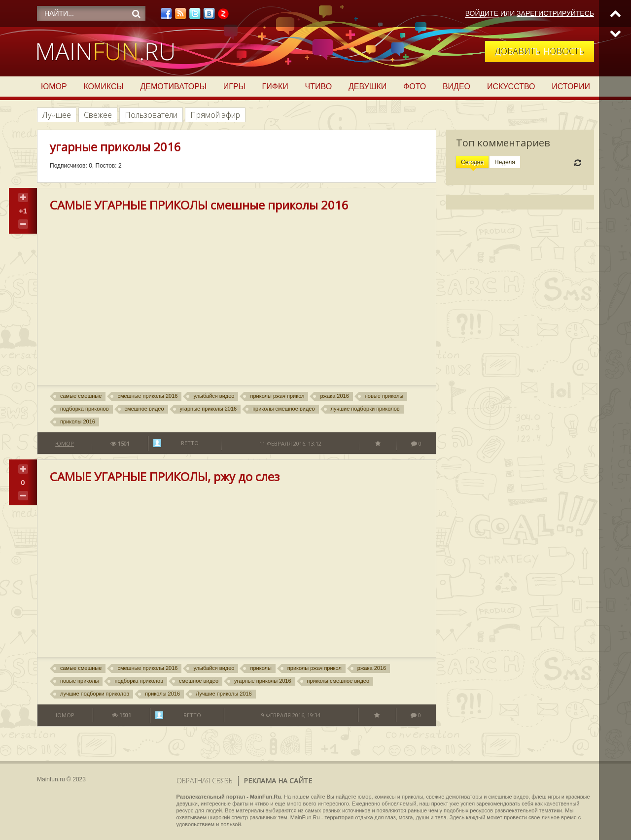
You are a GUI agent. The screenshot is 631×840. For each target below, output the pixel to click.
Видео (456, 87)
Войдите (482, 13)
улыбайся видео (214, 396)
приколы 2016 (78, 421)
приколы (261, 668)
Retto (190, 443)
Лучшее (57, 115)
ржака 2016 (334, 396)
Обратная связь (205, 781)
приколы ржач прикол (277, 396)
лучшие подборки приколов (365, 409)
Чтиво (319, 87)
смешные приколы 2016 (147, 396)
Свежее (98, 115)
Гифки (275, 87)
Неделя (505, 162)
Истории (571, 87)
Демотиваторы (174, 87)
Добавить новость (540, 51)
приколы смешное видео (283, 409)
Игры (234, 87)
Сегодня (472, 162)
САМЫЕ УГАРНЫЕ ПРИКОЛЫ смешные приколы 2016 (199, 205)
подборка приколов (85, 409)
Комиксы (103, 87)
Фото (415, 87)
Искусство (511, 87)
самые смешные (81, 396)
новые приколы (384, 396)
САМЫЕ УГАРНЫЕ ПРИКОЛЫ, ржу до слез (165, 476)
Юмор (54, 87)
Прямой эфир (215, 115)
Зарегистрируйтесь (555, 13)
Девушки (368, 87)
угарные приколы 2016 (209, 409)
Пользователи (151, 115)
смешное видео (144, 409)
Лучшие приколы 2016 (224, 694)
